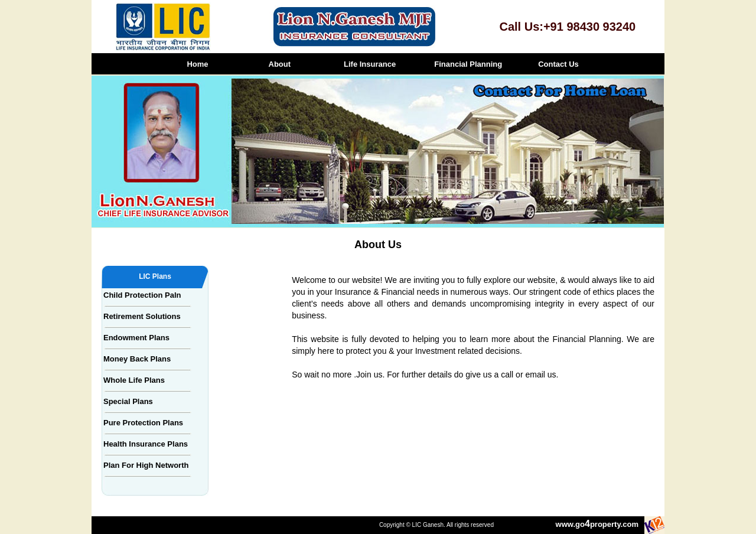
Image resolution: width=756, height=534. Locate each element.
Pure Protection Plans (143, 423)
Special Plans (128, 401)
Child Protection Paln (142, 295)
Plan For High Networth (146, 465)
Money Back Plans (137, 359)
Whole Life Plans (134, 380)
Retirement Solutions (142, 316)
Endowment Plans (136, 338)
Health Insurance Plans (146, 444)
